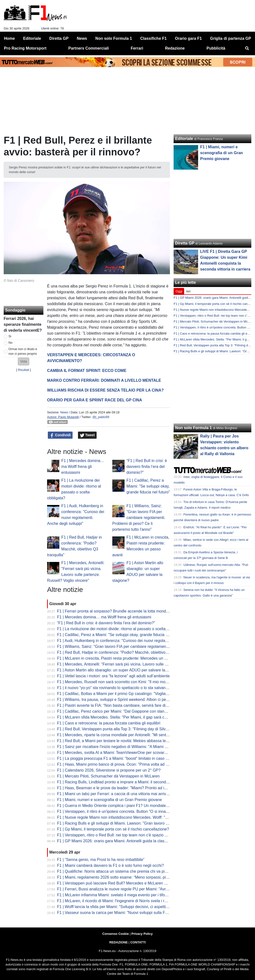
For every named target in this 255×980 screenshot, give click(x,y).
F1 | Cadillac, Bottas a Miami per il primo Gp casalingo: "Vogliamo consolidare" (125, 694)
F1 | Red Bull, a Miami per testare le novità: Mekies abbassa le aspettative (121, 741)
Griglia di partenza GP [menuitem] (231, 38)
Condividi (60, 435)
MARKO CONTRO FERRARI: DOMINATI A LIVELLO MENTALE (104, 380)
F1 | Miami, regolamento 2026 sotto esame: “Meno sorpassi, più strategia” (121, 877)
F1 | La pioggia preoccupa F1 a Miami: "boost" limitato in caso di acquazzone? (125, 758)
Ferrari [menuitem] (137, 48)
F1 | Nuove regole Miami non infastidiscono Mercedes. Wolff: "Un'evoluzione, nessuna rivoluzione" (143, 817)
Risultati (24, 370)
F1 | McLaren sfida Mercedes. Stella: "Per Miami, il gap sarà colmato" (117, 717)
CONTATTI (138, 942)
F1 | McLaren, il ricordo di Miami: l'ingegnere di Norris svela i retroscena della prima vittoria (136, 901)
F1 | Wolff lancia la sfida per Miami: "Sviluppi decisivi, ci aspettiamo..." (118, 907)
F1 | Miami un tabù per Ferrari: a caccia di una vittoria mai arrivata (114, 794)
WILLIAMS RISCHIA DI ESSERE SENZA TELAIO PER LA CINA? (105, 390)
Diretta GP (185, 243)
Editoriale (184, 139)
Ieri (188, 291)
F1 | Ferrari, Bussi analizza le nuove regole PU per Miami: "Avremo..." (118, 889)
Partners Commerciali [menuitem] (89, 48)
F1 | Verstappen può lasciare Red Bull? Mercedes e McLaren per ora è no (121, 883)
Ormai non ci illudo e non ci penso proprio (23, 351)
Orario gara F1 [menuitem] (188, 38)
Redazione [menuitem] (175, 48)
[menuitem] (247, 48)
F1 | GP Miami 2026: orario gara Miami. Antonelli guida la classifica (115, 841)
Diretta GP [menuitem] (59, 38)
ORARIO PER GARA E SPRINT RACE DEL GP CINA (95, 400)
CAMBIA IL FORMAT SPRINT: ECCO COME (87, 371)
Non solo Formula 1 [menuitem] (114, 38)
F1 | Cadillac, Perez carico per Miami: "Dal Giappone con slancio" (114, 711)
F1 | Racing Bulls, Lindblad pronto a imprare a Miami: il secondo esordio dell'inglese (130, 782)
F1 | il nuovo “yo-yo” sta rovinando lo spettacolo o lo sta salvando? (115, 688)
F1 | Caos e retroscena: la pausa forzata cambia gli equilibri (109, 723)
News (64, 412)
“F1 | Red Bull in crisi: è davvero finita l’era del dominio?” (147, 467)
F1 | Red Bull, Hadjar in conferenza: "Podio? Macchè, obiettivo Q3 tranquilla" (124, 652)
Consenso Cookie (115, 934)
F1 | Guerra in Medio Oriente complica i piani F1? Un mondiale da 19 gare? (122, 806)
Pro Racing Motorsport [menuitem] (25, 48)
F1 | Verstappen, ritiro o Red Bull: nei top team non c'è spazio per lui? (117, 835)
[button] (24, 361)
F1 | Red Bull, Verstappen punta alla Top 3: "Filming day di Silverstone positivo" (126, 729)
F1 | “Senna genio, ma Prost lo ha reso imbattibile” (101, 860)
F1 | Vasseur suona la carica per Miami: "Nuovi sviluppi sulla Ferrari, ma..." (122, 913)
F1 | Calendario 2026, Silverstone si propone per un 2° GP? (109, 770)
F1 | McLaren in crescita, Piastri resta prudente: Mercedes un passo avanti (122, 658)
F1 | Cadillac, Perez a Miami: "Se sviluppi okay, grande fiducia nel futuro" (148, 486)
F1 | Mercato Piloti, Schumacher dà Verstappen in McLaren (108, 776)
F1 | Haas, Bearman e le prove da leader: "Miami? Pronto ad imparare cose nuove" (129, 788)
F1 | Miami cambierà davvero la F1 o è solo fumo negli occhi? (110, 865)
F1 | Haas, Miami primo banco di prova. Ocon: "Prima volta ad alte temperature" (126, 764)
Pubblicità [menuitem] (216, 48)
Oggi (179, 291)
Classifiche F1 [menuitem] (153, 38)
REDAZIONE (119, 942)
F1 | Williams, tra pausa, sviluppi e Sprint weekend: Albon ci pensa (115, 700)
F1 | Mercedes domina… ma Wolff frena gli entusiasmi (83, 467)
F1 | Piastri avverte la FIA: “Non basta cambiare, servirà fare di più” (115, 705)
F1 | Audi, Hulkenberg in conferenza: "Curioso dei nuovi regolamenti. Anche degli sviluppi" (135, 641)
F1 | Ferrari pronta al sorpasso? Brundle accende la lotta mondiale (115, 611)
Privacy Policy (142, 934)
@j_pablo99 (101, 417)
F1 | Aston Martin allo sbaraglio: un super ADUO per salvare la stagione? (120, 670)
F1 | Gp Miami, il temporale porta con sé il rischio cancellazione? (113, 829)
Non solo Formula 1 (193, 428)
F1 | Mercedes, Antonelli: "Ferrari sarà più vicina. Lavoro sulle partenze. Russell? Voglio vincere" (141, 664)
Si (10, 336)
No (11, 343)
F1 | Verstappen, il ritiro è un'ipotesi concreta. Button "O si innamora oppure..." (125, 811)
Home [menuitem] (9, 38)
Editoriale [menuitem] (32, 38)
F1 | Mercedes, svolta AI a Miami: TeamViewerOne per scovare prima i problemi (126, 753)
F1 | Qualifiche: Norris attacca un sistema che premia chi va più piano (117, 871)
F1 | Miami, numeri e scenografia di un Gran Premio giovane (109, 800)
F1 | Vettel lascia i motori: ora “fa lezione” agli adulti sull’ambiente (113, 676)
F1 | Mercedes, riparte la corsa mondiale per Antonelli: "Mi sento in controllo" (123, 735)
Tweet (87, 435)
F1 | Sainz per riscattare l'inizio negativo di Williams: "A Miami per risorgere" (123, 747)
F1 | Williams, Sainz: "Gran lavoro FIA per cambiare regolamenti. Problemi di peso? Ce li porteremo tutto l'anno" (139, 518)
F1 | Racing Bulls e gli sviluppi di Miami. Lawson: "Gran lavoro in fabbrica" (121, 823)
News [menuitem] (82, 38)
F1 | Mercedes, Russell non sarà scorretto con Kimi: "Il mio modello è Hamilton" (126, 682)
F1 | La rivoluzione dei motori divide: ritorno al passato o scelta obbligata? (121, 629)
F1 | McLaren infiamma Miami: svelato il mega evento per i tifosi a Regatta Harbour (129, 895)
